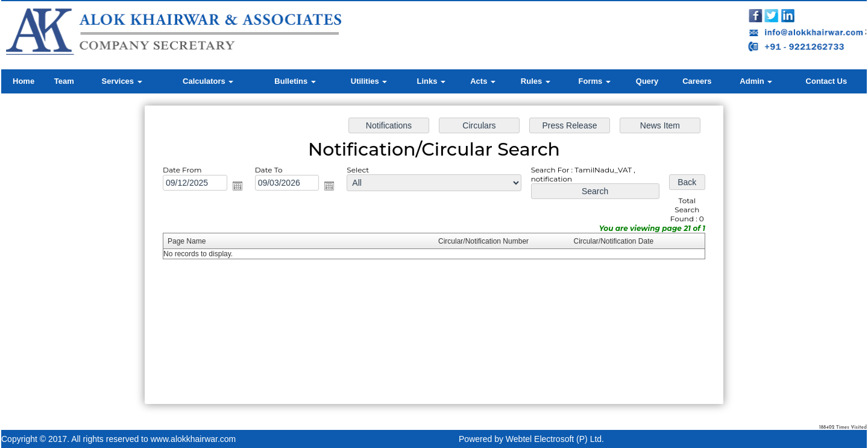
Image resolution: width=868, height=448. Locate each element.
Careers (697, 81)
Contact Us (827, 81)
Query (647, 81)
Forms (595, 81)
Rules (536, 81)
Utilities (369, 81)
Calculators (208, 81)
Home (24, 81)
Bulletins (295, 81)
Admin (756, 81)
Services (122, 81)
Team (64, 81)
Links (431, 81)
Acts (483, 81)
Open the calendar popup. (242, 188)
